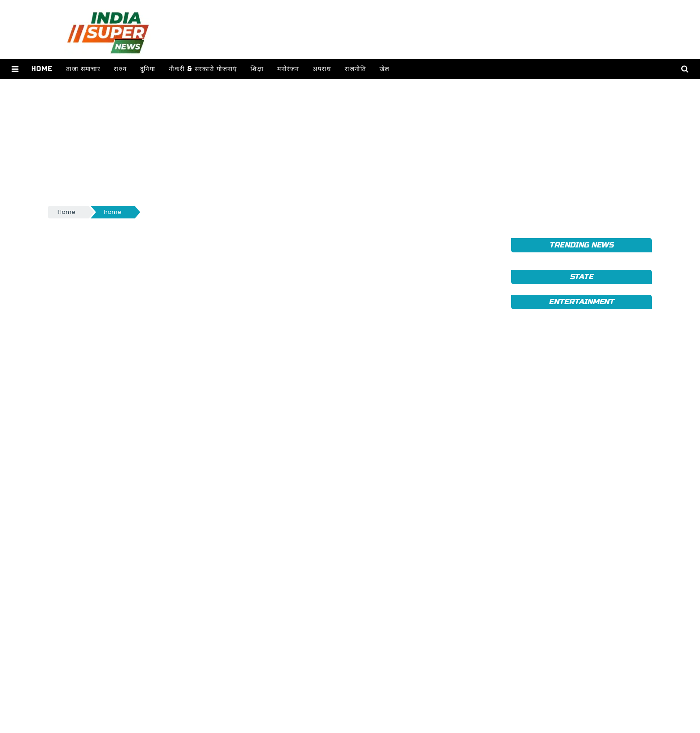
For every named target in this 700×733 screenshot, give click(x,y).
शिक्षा (257, 69)
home (113, 212)
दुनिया (148, 69)
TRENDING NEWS (581, 245)
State (581, 277)
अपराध (322, 69)
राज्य (120, 69)
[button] (15, 69)
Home (42, 69)
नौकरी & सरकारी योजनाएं (203, 69)
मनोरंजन (288, 69)
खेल (384, 69)
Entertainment (581, 302)
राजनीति (355, 69)
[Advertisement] (316, 142)
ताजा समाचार (83, 69)
